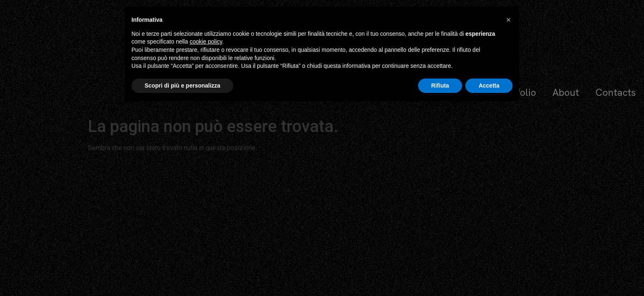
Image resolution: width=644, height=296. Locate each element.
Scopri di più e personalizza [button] (182, 86)
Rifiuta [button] (440, 86)
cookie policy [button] (206, 42)
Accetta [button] (489, 86)
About (566, 92)
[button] (508, 20)
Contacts (616, 92)
